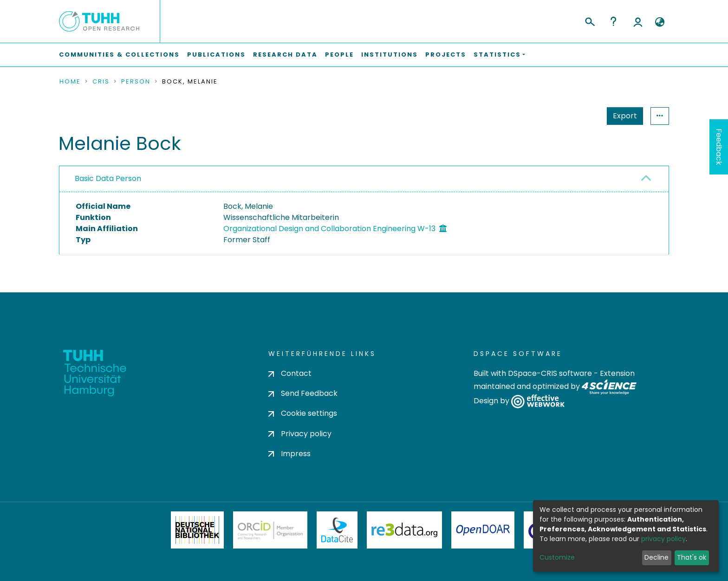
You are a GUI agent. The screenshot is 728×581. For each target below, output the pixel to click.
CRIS (101, 82)
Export (579, 116)
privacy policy (663, 539)
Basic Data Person (108, 178)
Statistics (622, 116)
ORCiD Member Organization (270, 530)
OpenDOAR (483, 530)
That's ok (692, 557)
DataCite (337, 530)
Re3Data (404, 530)
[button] (660, 22)
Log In (638, 21)
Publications (216, 55)
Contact (290, 373)
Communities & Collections (119, 55)
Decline (656, 557)
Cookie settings (303, 413)
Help (613, 21)
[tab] (364, 179)
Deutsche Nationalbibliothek (197, 530)
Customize (557, 557)
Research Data (285, 55)
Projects (446, 55)
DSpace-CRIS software (550, 373)
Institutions (390, 55)
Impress (289, 454)
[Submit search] (589, 20)
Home (70, 82)
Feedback (719, 147)
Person (136, 82)
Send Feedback (303, 393)
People (339, 55)
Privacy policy (300, 434)
